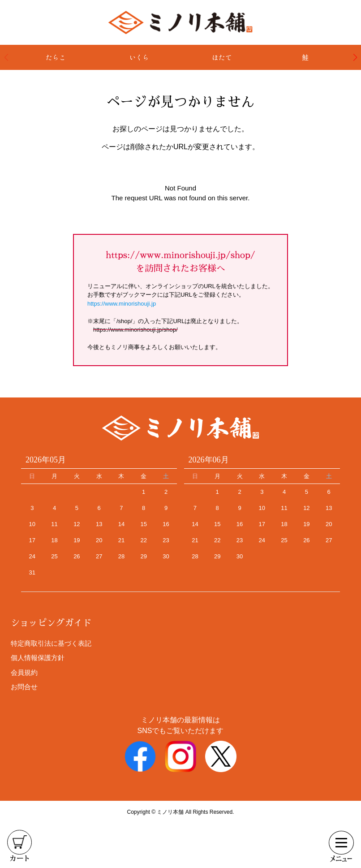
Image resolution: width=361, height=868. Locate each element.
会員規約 (24, 672)
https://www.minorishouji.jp (122, 304)
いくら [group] (139, 57)
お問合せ (24, 687)
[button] (355, 57)
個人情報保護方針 (38, 658)
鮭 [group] (305, 57)
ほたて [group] (222, 57)
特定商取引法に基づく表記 (51, 643)
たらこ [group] (56, 57)
